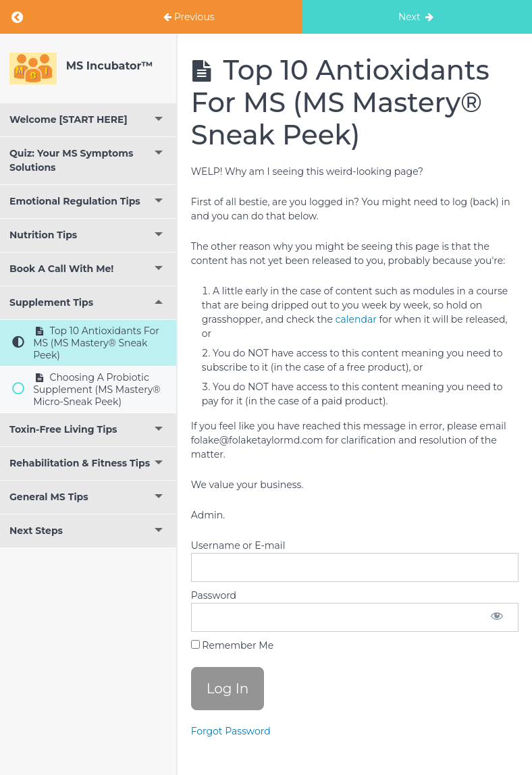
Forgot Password (231, 731)
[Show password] (497, 617)
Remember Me (232, 645)
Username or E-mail (238, 545)
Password (214, 595)
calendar (356, 319)
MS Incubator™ (109, 66)
